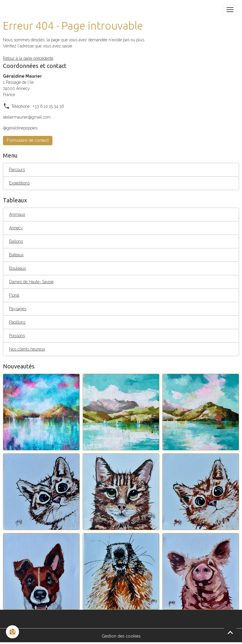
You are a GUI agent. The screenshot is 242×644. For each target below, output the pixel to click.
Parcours (17, 170)
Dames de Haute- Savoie (31, 282)
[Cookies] (12, 632)
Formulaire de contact (28, 140)
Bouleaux (18, 268)
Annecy (16, 228)
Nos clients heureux (27, 349)
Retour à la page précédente (28, 58)
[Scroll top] (230, 632)
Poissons (17, 336)
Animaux (17, 214)
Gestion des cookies (121, 636)
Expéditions (19, 183)
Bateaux (16, 255)
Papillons (17, 322)
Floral (14, 295)
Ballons (16, 241)
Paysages (18, 309)
